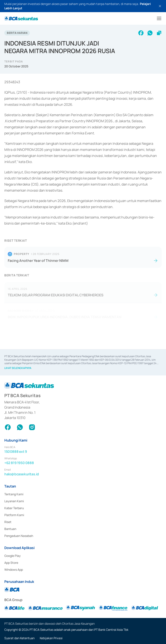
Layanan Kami (14, 501)
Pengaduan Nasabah (19, 536)
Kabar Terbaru (14, 508)
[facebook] (141, 33)
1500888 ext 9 (16, 452)
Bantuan (10, 529)
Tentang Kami (14, 494)
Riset (8, 522)
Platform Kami (14, 515)
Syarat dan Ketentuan (19, 638)
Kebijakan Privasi (51, 638)
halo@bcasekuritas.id (22, 474)
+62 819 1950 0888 (19, 463)
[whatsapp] (150, 33)
